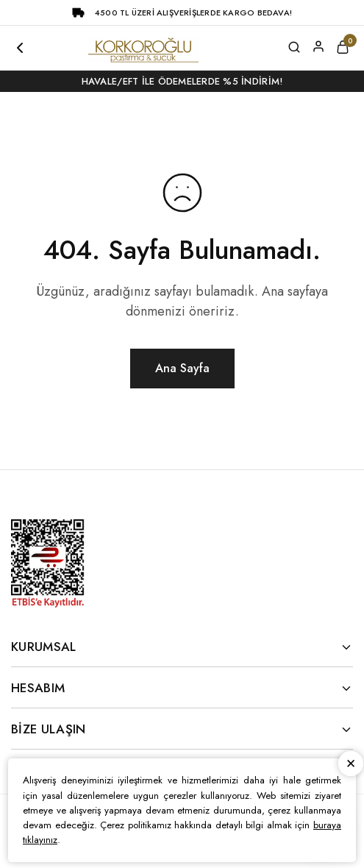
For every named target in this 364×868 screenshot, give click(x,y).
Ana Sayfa (182, 368)
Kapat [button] (351, 764)
